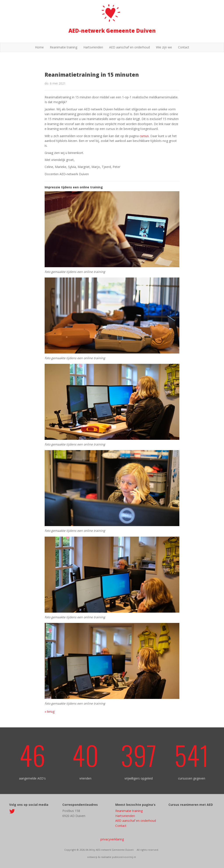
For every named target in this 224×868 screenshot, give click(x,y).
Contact (184, 47)
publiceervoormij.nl (124, 857)
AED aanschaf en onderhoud (129, 47)
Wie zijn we (164, 47)
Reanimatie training (64, 47)
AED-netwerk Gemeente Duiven (112, 31)
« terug (50, 712)
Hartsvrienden (93, 47)
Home (39, 47)
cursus (144, 136)
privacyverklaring (112, 839)
